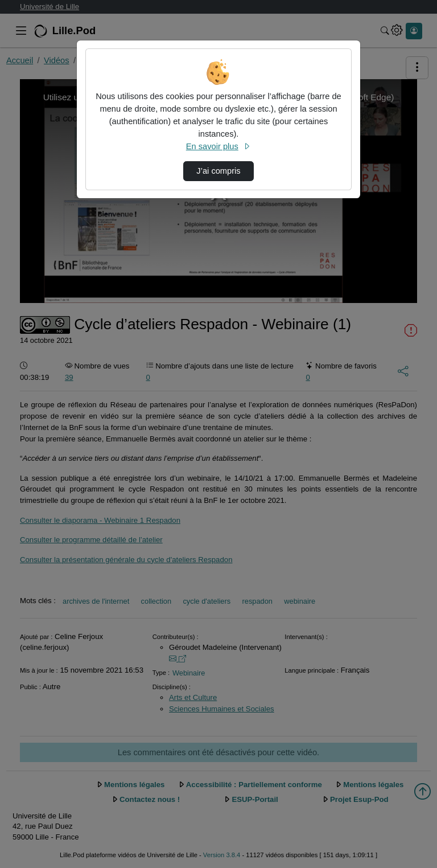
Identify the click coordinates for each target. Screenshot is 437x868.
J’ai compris (218, 171)
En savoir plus (218, 146)
